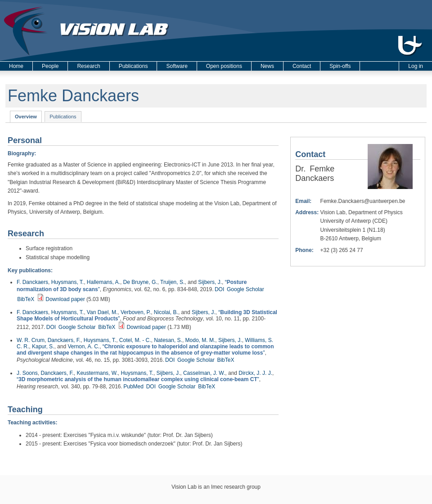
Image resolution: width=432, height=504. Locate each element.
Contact (302, 66)
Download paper (65, 299)
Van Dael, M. (102, 312)
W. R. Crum (31, 340)
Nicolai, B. (166, 312)
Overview (28, 116)
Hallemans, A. (103, 282)
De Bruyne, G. (140, 282)
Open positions (224, 66)
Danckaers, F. (64, 340)
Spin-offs (340, 66)
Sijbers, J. (210, 282)
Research (88, 66)
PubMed (133, 387)
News (267, 66)
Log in (416, 66)
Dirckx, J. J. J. (255, 373)
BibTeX (26, 299)
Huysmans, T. (67, 282)
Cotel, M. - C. (135, 340)
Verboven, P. (136, 312)
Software (177, 66)
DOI (219, 289)
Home (16, 66)
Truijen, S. (172, 282)
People (50, 66)
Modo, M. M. (200, 340)
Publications (133, 66)
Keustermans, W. (97, 373)
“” (145, 350)
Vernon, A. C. (83, 346)
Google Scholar (245, 289)
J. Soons (27, 373)
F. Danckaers (32, 282)
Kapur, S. (43, 346)
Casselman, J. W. (204, 373)
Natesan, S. (168, 340)
